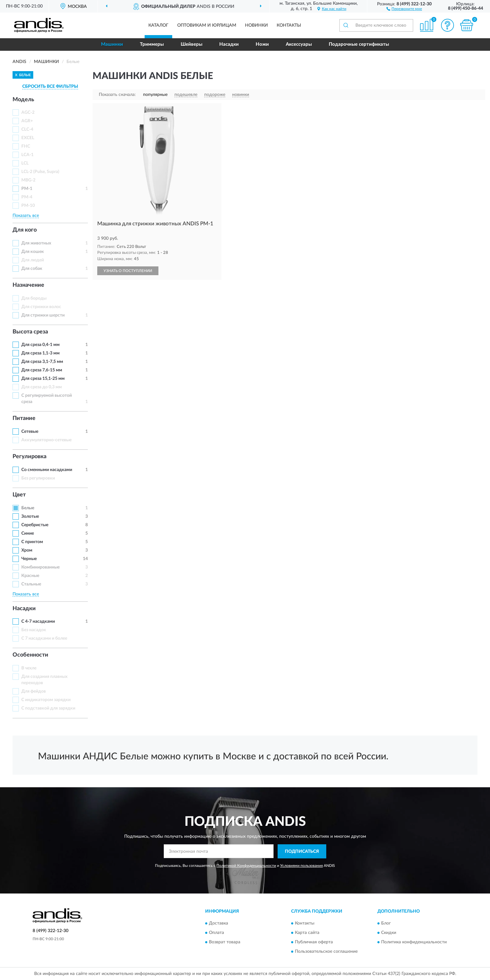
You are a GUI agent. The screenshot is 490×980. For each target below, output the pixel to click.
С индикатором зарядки (46, 700)
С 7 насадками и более (44, 638)
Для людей (33, 260)
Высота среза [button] (30, 332)
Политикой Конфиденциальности (246, 866)
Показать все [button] (26, 216)
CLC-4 (27, 129)
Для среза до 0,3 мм (42, 387)
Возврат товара (225, 942)
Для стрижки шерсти (43, 315)
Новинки (256, 25)
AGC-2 (28, 113)
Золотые (30, 516)
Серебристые (35, 525)
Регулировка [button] (29, 457)
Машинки (112, 44)
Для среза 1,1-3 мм (40, 353)
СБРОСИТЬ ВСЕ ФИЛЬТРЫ (50, 86)
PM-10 (28, 206)
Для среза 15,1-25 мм (43, 379)
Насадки (229, 44)
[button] (404, 8)
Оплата (216, 933)
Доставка (218, 924)
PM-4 (27, 197)
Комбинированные (40, 567)
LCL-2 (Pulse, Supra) (40, 172)
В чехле (29, 668)
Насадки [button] (24, 609)
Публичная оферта (314, 942)
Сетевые (30, 432)
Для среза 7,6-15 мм (42, 370)
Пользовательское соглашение (326, 952)
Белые (28, 508)
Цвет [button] (19, 495)
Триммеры (152, 44)
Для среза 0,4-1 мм (40, 345)
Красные (30, 576)
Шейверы (192, 44)
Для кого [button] (25, 230)
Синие (28, 533)
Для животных (36, 243)
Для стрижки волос (41, 307)
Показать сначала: (117, 95)
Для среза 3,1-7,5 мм (42, 362)
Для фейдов (34, 691)
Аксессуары (299, 44)
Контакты (289, 25)
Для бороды (34, 298)
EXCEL (28, 138)
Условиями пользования (301, 866)
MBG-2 (28, 180)
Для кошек (33, 252)
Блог (386, 924)
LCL (25, 163)
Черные (29, 559)
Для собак (32, 269)
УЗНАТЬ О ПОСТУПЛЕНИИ (128, 271)
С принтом (32, 542)
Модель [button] (23, 100)
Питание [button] (24, 418)
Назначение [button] (28, 285)
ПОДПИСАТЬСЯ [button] (302, 852)
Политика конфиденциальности (414, 942)
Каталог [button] (158, 25)
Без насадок (34, 630)
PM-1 (27, 189)
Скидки (389, 933)
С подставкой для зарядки (48, 708)
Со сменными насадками (47, 470)
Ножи (262, 44)
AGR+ (27, 121)
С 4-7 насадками (38, 621)
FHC (26, 146)
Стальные (31, 584)
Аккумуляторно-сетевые (46, 440)
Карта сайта (307, 933)
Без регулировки (38, 478)
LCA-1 (27, 155)
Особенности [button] (30, 655)
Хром (27, 550)
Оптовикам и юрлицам (207, 25)
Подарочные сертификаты (359, 44)
